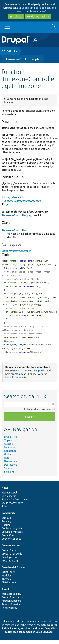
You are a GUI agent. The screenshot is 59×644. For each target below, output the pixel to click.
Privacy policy (9, 612)
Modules (7, 580)
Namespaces (11, 465)
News (5, 492)
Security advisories (12, 507)
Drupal (49, 633)
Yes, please (16, 17)
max (46, 303)
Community (8, 517)
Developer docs (10, 561)
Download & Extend (14, 571)
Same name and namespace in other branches (26, 100)
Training (6, 526)
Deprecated (11, 469)
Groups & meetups (12, 536)
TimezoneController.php (23, 59)
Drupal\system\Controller (16, 251)
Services (9, 472)
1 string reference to (22, 199)
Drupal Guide (9, 554)
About (5, 593)
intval (18, 269)
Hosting (6, 529)
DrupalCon (8, 539)
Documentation (11, 550)
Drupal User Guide (12, 558)
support (39, 375)
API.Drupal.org (10, 565)
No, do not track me (38, 17)
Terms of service (11, 609)
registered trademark (18, 636)
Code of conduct (11, 543)
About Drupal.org (11, 605)
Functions (10, 451)
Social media (9, 500)
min (38, 303)
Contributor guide (12, 533)
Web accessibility (11, 598)
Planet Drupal (9, 497)
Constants (10, 455)
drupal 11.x (10, 51)
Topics (8, 445)
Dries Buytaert (45, 636)
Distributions (9, 587)
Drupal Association (13, 601)
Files (7, 462)
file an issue (20, 375)
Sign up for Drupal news (15, 504)
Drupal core (8, 576)
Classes (8, 448)
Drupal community (16, 382)
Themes (6, 583)
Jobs (4, 511)
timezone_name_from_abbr (15, 349)
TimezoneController (14, 230)
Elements (9, 476)
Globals (8, 459)
